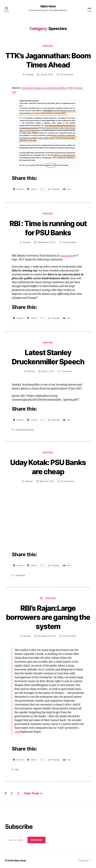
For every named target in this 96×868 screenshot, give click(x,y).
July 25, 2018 (47, 75)
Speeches (48, 46)
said (17, 732)
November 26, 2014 (47, 636)
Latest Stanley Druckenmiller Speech (48, 357)
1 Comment (67, 372)
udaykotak (20, 576)
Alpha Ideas (48, 6)
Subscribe (36, 840)
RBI (41, 599)
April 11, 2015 (48, 372)
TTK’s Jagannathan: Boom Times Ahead (48, 60)
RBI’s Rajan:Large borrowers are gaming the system (48, 617)
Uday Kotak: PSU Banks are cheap (48, 467)
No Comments (67, 75)
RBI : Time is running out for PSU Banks (48, 228)
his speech (67, 256)
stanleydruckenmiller (25, 430)
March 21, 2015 (47, 482)
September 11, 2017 (47, 243)
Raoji (31, 75)
